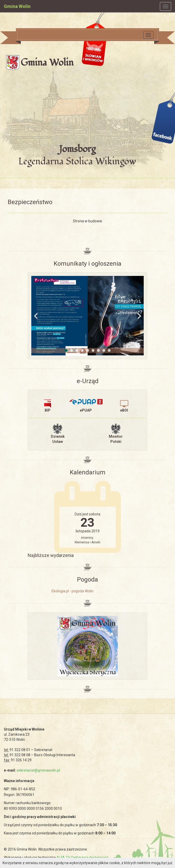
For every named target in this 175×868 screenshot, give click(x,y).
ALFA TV (63, 857)
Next (136, 316)
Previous (39, 316)
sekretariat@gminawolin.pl (38, 770)
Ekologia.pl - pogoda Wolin (72, 591)
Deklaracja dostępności (90, 857)
